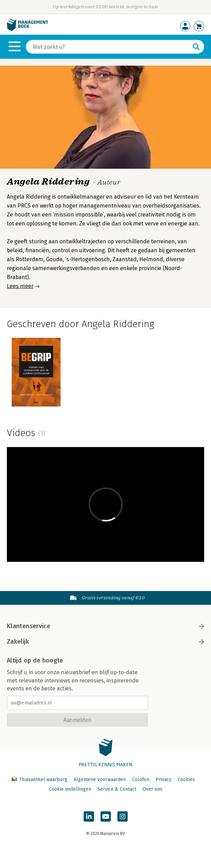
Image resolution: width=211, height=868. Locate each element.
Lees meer (20, 286)
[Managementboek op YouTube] (106, 816)
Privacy (163, 780)
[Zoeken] (108, 47)
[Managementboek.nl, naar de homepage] (28, 29)
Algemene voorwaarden (100, 780)
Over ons (152, 789)
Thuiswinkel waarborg (40, 780)
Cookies (186, 780)
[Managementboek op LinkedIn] (89, 816)
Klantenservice (105, 626)
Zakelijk (105, 642)
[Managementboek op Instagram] (123, 816)
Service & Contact (117, 789)
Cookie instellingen (70, 789)
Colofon (141, 780)
